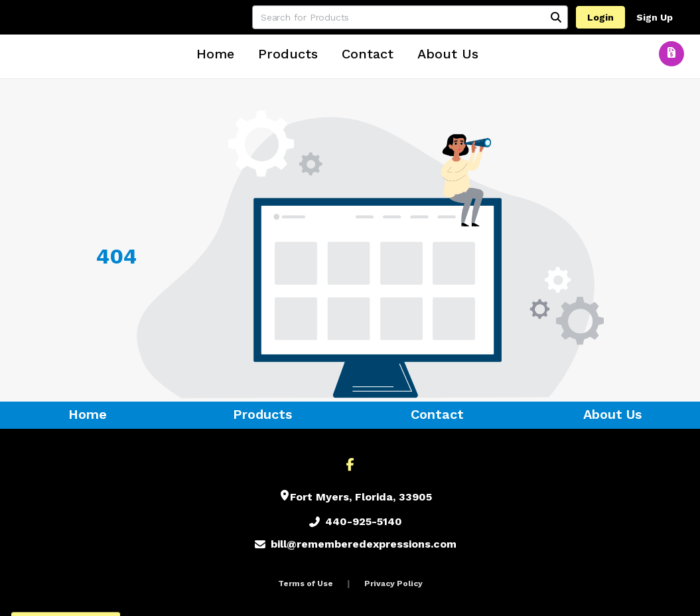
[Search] (556, 17)
